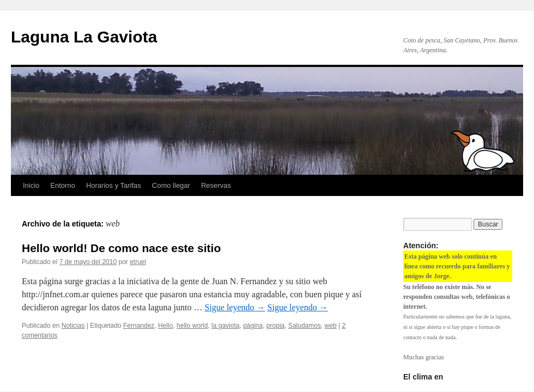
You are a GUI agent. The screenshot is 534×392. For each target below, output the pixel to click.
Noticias (73, 326)
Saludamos (305, 326)
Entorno (63, 185)
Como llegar (171, 185)
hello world (192, 326)
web (331, 326)
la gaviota (225, 326)
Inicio (31, 185)
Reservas (216, 185)
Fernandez (139, 326)
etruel (138, 262)
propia (275, 326)
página (253, 326)
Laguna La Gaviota (84, 37)
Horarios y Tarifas (114, 185)
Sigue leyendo (235, 307)
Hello (165, 326)
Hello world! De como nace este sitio (121, 248)
